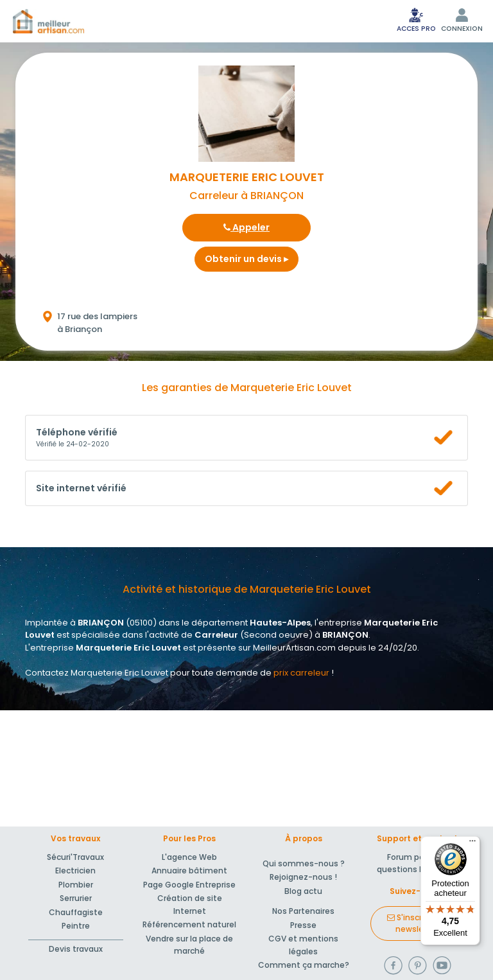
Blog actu (303, 891)
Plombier (76, 885)
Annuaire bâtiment (189, 871)
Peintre (76, 926)
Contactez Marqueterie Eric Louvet (97, 673)
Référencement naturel (189, 924)
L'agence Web (189, 857)
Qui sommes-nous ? (304, 863)
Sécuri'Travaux (75, 857)
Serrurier (76, 898)
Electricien (75, 871)
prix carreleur (301, 673)
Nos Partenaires (303, 911)
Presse (303, 925)
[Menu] (472, 844)
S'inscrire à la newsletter (417, 923)
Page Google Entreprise (189, 885)
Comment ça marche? (304, 965)
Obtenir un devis (246, 259)
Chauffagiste (76, 912)
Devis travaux (76, 949)
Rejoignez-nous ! (303, 877)
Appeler (246, 227)
